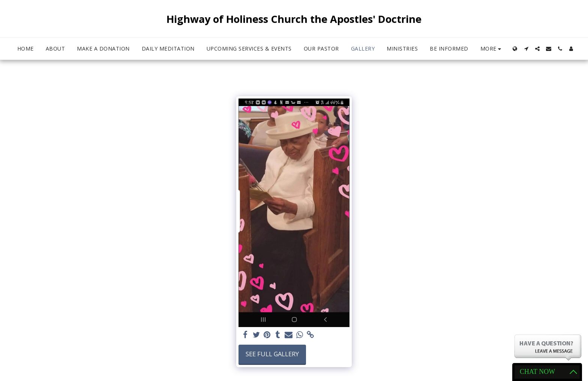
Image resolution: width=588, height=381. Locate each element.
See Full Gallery (272, 354)
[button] (526, 49)
